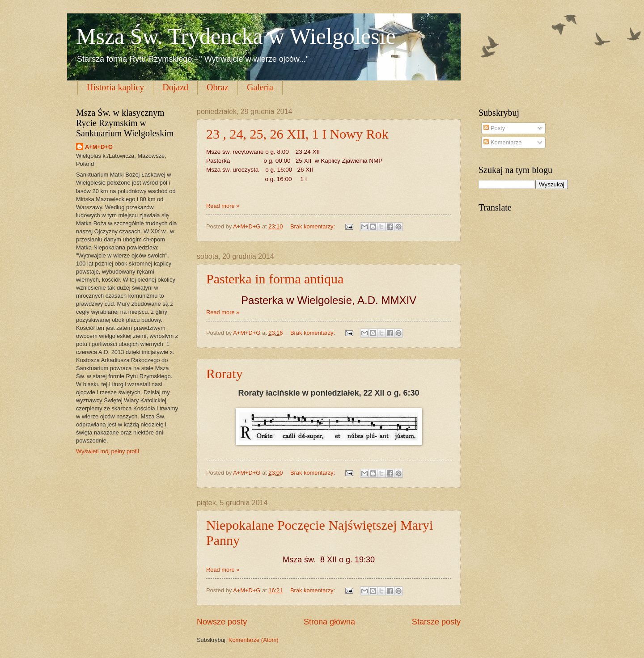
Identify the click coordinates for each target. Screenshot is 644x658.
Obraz (218, 87)
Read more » (223, 206)
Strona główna (329, 622)
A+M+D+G (99, 147)
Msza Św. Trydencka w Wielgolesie (236, 36)
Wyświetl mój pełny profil (108, 451)
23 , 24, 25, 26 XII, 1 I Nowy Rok (297, 134)
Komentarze (502, 142)
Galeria (260, 87)
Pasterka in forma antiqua (275, 279)
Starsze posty (436, 622)
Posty (494, 128)
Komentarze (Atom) (254, 640)
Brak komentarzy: (314, 226)
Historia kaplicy (115, 87)
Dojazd (175, 87)
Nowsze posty (222, 622)
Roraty (225, 373)
